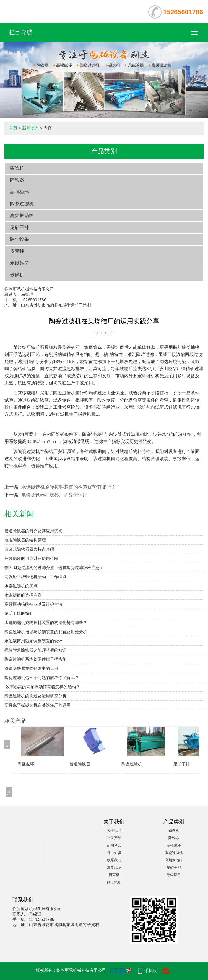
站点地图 (114, 882)
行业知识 (114, 853)
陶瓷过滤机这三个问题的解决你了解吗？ (42, 678)
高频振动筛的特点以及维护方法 (33, 604)
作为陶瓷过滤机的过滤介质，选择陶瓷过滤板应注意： (54, 568)
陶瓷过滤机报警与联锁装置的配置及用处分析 (46, 632)
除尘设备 (19, 239)
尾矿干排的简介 (19, 613)
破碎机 (17, 275)
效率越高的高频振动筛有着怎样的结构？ (42, 687)
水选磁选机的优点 (21, 586)
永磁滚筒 (19, 263)
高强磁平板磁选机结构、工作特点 (35, 577)
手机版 (151, 971)
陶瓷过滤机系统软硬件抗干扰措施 (35, 659)
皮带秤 (17, 251)
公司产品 (114, 838)
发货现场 (114, 868)
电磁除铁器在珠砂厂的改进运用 (54, 495)
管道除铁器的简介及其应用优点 (33, 531)
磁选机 (17, 168)
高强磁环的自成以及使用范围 (31, 558)
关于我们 (114, 831)
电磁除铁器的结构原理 (25, 540)
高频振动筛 (22, 216)
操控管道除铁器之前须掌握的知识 (35, 650)
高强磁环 (19, 192)
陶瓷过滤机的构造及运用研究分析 (35, 696)
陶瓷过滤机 (22, 204)
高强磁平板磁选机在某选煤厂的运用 (38, 705)
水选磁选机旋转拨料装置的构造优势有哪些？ (69, 487)
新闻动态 (30, 128)
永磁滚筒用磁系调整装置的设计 (33, 641)
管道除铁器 (80, 764)
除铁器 (17, 180)
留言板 (114, 875)
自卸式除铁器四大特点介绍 (29, 549)
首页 (13, 128)
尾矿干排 (19, 227)
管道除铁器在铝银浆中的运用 (31, 668)
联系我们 (114, 860)
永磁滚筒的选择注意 (23, 595)
